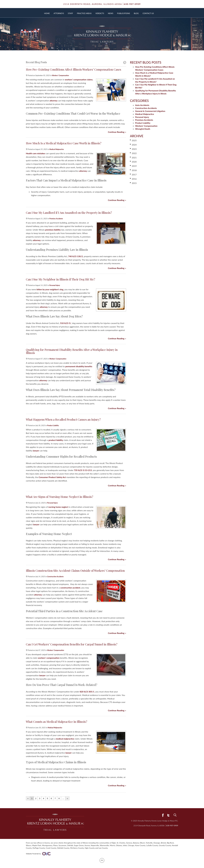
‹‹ (28, 798)
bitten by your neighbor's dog (50, 289)
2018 (133, 170)
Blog (136, 13)
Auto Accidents (142, 105)
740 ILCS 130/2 (75, 256)
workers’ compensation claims (79, 79)
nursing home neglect (58, 507)
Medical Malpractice (57, 149)
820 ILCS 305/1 (87, 692)
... (63, 798)
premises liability (53, 230)
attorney (53, 101)
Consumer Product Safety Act (52, 477)
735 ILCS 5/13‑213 (83, 470)
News (111, 13)
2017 (133, 174)
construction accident (70, 588)
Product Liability (53, 425)
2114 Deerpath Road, (93, 4)
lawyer (36, 451)
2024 (133, 145)
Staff (70, 13)
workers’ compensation (49, 658)
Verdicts (100, 13)
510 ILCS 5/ (66, 323)
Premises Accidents (56, 219)
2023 (133, 149)
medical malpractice (65, 739)
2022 (133, 153)
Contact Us (148, 13)
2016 (133, 179)
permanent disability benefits (79, 366)
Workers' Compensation (60, 75)
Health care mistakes (36, 153)
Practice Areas (84, 13)
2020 (133, 162)
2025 (133, 140)
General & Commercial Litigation (150, 111)
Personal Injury (55, 285)
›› (67, 798)
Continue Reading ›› (117, 132)
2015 (133, 183)
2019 (133, 166)
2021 (133, 157)
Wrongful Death (143, 129)
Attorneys (59, 13)
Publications (123, 13)
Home (47, 13)
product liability (56, 440)
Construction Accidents (55, 577)
